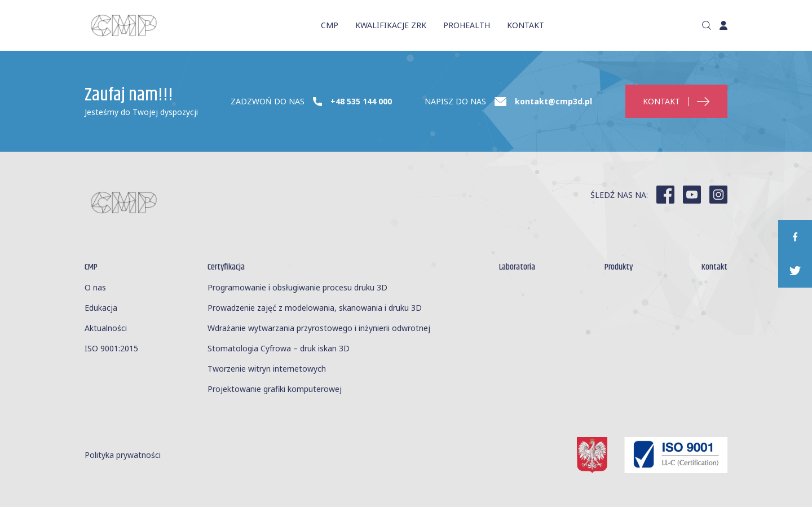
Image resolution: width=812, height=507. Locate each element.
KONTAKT (526, 25)
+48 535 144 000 (361, 102)
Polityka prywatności (123, 455)
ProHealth (467, 25)
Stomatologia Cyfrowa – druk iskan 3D (279, 348)
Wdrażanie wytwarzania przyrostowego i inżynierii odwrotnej (319, 328)
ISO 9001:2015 (111, 348)
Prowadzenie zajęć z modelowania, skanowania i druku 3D (315, 308)
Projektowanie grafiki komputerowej (275, 389)
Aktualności (106, 328)
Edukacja (101, 308)
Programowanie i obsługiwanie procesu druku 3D (297, 287)
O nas (95, 287)
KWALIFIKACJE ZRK (391, 25)
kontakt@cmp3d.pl (553, 102)
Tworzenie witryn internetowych (267, 369)
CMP (330, 25)
